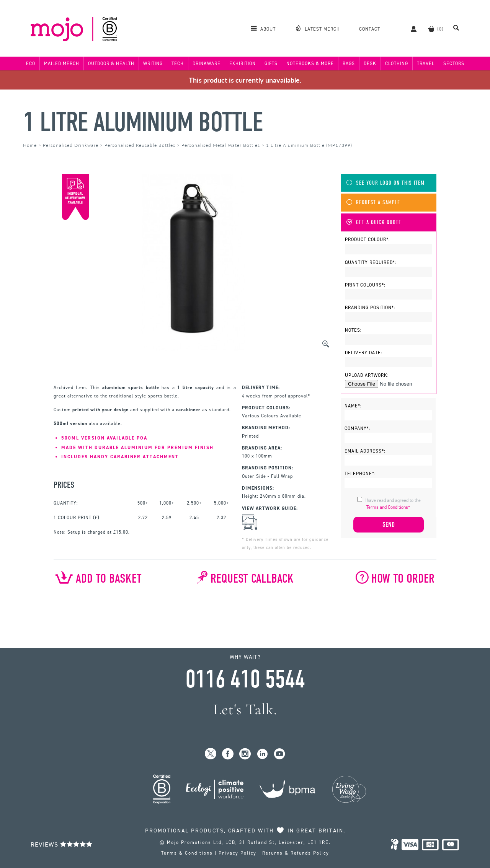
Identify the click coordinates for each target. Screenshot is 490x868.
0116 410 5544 (245, 679)
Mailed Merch (62, 64)
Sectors (454, 64)
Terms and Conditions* (388, 507)
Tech (178, 64)
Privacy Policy (238, 853)
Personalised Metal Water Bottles (221, 145)
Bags (349, 64)
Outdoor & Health (111, 64)
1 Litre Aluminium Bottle (143, 122)
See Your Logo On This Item (385, 183)
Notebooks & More (310, 64)
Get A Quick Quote (374, 222)
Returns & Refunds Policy (296, 853)
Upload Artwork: (367, 375)
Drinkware (207, 64)
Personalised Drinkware (71, 145)
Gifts (271, 64)
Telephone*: (360, 474)
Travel (426, 64)
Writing (153, 64)
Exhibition (243, 64)
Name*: (353, 406)
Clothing (397, 64)
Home (30, 145)
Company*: (358, 428)
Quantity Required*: (371, 262)
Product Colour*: (367, 239)
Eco (31, 64)
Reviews (62, 844)
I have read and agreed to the (393, 504)
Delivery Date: (364, 353)
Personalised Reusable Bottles (140, 145)
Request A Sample (373, 203)
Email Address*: (365, 451)
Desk (370, 64)
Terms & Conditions (187, 853)
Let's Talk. (245, 709)
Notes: (353, 330)
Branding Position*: (370, 308)
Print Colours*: (365, 285)
